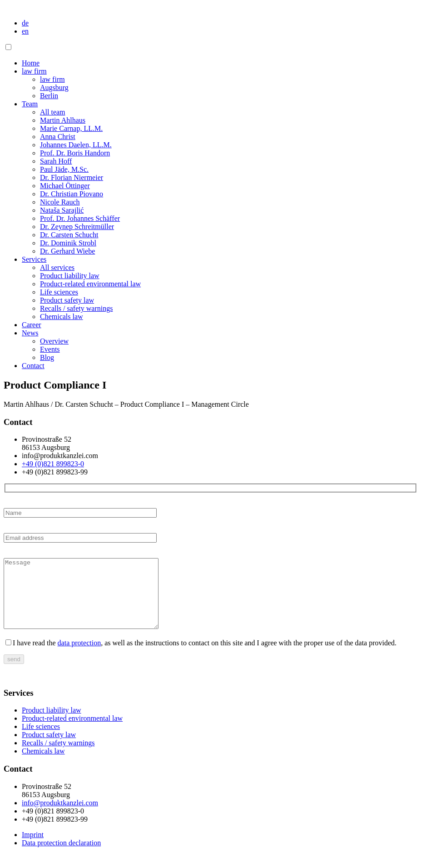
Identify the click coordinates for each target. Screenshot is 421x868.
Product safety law (67, 300)
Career (32, 325)
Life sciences (59, 292)
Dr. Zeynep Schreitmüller (77, 227)
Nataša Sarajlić (62, 210)
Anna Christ (58, 137)
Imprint (33, 848)
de (25, 23)
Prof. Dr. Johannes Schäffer (80, 218)
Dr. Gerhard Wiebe (67, 251)
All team (53, 112)
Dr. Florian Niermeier (72, 177)
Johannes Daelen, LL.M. (76, 145)
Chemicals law (62, 317)
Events (50, 349)
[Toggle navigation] (8, 47)
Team (30, 104)
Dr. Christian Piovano (72, 194)
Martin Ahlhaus (63, 120)
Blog (47, 357)
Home (31, 63)
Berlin (49, 96)
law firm (34, 71)
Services (34, 259)
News (30, 333)
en (25, 31)
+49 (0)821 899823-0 (53, 464)
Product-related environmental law (90, 284)
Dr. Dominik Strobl (68, 243)
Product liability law (70, 276)
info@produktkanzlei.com (60, 816)
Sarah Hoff (56, 161)
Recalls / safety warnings (76, 308)
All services (57, 267)
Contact (33, 366)
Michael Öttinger (65, 186)
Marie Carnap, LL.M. (71, 128)
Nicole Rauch (60, 202)
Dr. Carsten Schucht (69, 235)
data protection (79, 656)
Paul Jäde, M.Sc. (64, 169)
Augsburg (54, 87)
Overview (54, 341)
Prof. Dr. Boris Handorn (75, 153)
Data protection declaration (61, 856)
